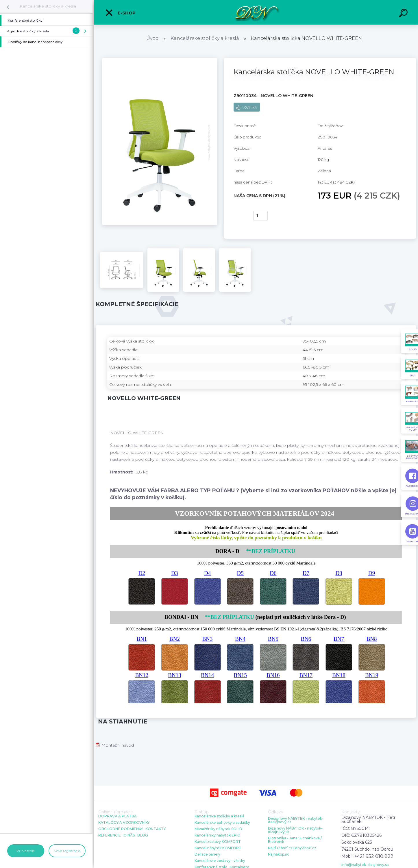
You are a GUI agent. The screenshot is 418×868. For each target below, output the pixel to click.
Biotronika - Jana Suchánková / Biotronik (295, 840)
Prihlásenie (26, 851)
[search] (404, 14)
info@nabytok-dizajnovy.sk (365, 865)
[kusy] (260, 216)
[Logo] (256, 12)
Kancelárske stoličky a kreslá (48, 6)
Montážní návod (115, 745)
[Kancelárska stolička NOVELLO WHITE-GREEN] (160, 60)
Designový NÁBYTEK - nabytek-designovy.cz (296, 820)
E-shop (120, 13)
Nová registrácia (67, 851)
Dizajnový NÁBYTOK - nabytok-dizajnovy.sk (295, 830)
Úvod (152, 38)
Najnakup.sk (278, 854)
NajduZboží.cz (280, 848)
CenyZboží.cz (304, 848)
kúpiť (240, 216)
